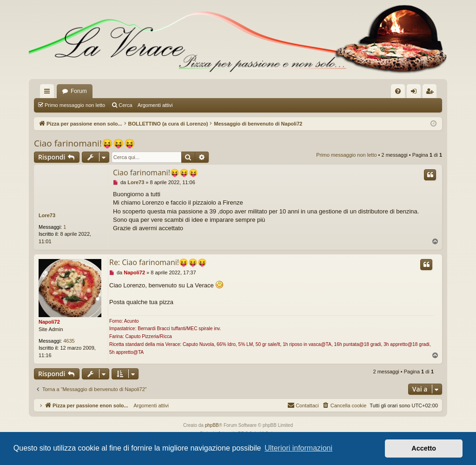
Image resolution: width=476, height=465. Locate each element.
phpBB (212, 425)
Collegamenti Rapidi (49, 93)
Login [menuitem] (416, 93)
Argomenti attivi (155, 105)
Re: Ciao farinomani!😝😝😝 (158, 262)
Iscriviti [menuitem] (432, 93)
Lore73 (47, 215)
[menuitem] (398, 91)
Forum (79, 91)
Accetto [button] (424, 448)
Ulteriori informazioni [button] (298, 448)
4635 (69, 341)
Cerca (125, 105)
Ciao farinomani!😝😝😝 (85, 143)
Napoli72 (49, 322)
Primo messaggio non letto (75, 105)
